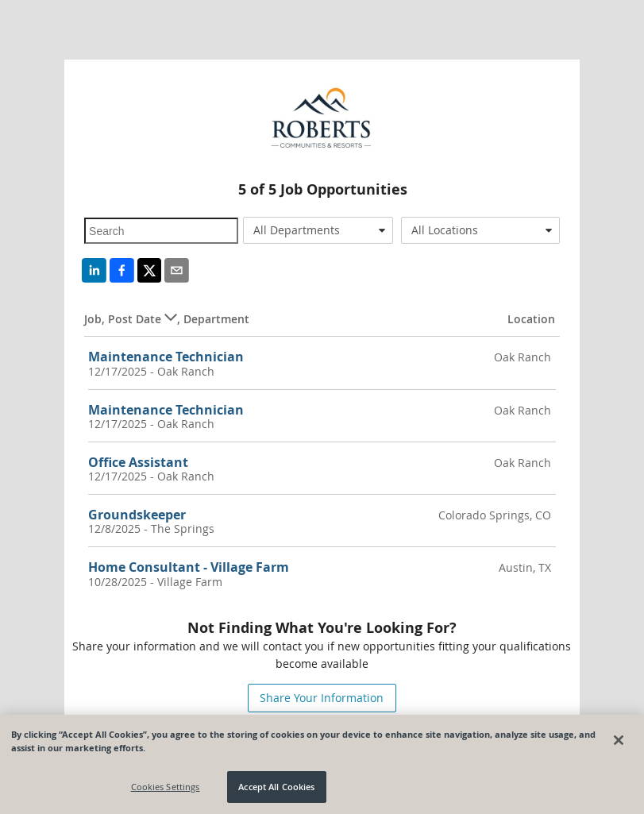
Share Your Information (322, 698)
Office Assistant (138, 462)
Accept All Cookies (276, 787)
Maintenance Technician (166, 357)
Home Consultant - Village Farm (189, 567)
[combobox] (318, 230)
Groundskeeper (137, 515)
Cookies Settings (166, 787)
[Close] (619, 740)
